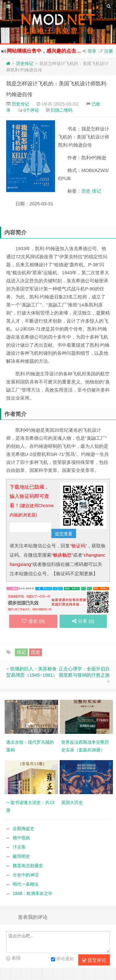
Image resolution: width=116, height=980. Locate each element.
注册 (109, 51)
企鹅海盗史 (24, 828)
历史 (86, 191)
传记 (97, 191)
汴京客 (19, 847)
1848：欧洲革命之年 (33, 893)
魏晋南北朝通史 (28, 866)
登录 (92, 51)
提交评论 (94, 960)
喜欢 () (33, 621)
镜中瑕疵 (21, 838)
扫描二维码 (62, 110)
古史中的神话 (26, 875)
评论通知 (62, 959)
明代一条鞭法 (26, 884)
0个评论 (31, 110)
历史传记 (25, 63)
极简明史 (21, 856)
